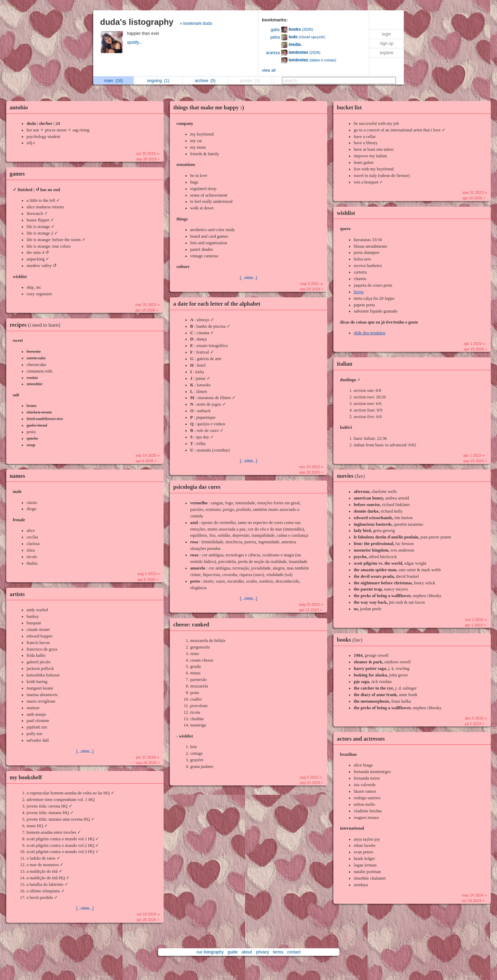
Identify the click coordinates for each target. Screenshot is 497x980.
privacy (262, 952)
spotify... (135, 42)
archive (205, 81)
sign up (387, 43)
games (17, 174)
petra (275, 37)
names (17, 476)
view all (269, 70)
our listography (210, 952)
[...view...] (85, 751)
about (247, 952)
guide (232, 952)
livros (359, 292)
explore (386, 53)
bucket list (349, 107)
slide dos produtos (370, 333)
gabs (275, 30)
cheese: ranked (191, 625)
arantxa (273, 53)
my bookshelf (26, 777)
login (386, 34)
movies (353, 476)
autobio (19, 107)
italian (345, 364)
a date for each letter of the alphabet (217, 304)
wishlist (346, 213)
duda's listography (137, 22)
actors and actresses (361, 739)
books (351, 640)
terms (278, 952)
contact (294, 952)
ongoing (158, 81)
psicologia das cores (197, 487)
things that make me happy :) (209, 107)
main (114, 81)
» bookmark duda (196, 23)
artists (17, 594)
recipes (37, 325)
